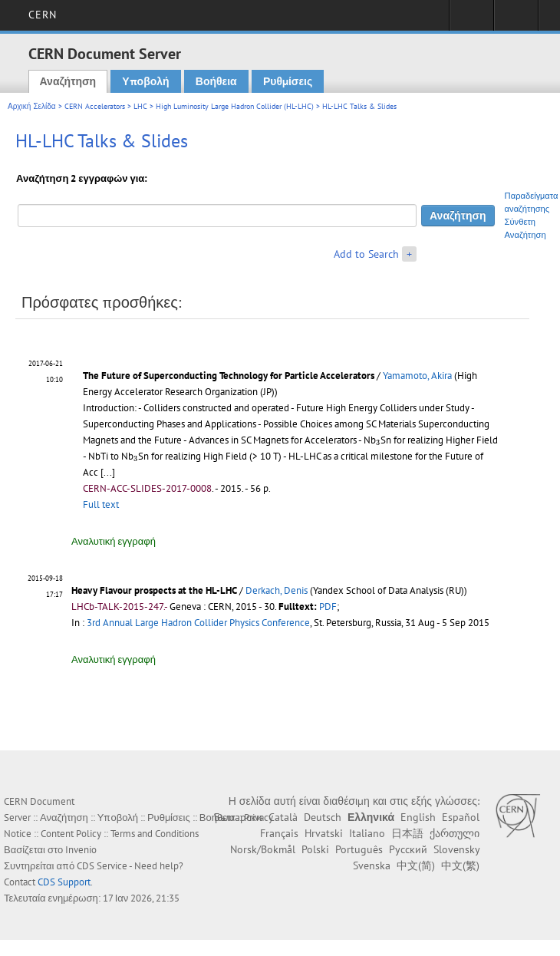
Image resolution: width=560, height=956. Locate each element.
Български (238, 817)
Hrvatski (324, 833)
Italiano (367, 833)
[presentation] (378, 442)
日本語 (407, 833)
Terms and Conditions (155, 834)
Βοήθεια (216, 81)
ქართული (455, 833)
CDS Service (102, 866)
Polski (315, 849)
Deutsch (323, 817)
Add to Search (366, 254)
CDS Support (64, 882)
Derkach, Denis (277, 590)
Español (461, 817)
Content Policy (71, 834)
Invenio (81, 850)
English (418, 817)
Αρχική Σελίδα (32, 106)
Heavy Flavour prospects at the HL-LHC (154, 590)
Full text (101, 504)
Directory (516, 20)
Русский (408, 849)
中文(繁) (460, 865)
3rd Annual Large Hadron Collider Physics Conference (198, 623)
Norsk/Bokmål (263, 849)
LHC (140, 106)
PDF (328, 607)
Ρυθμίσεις (288, 81)
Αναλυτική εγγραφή (114, 541)
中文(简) (416, 865)
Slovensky (456, 849)
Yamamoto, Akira (417, 376)
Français (279, 833)
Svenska (372, 865)
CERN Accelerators (95, 106)
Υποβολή (145, 81)
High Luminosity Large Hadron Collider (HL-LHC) (235, 106)
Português (359, 849)
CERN (43, 15)
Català (283, 817)
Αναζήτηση (68, 81)
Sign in (471, 20)
